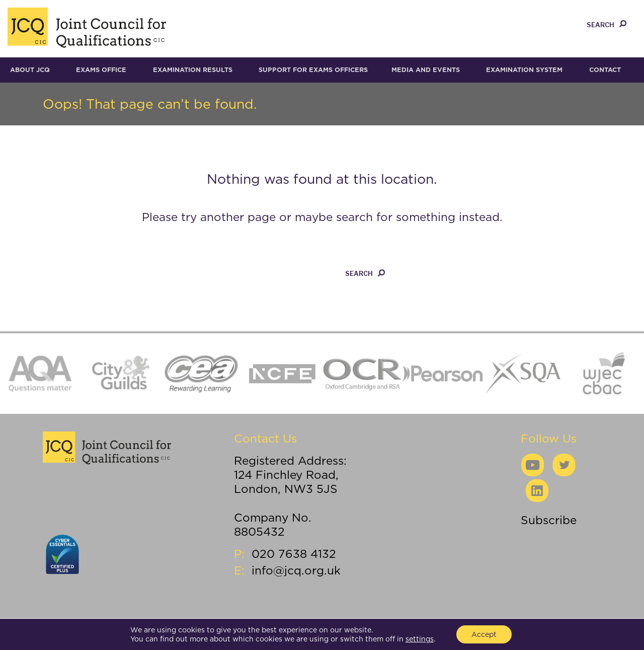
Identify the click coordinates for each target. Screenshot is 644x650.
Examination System (524, 70)
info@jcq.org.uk (296, 570)
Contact (605, 70)
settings (420, 639)
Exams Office (101, 70)
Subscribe (549, 520)
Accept (484, 634)
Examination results (193, 70)
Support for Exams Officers (313, 70)
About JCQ (30, 70)
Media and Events (426, 70)
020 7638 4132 (294, 554)
